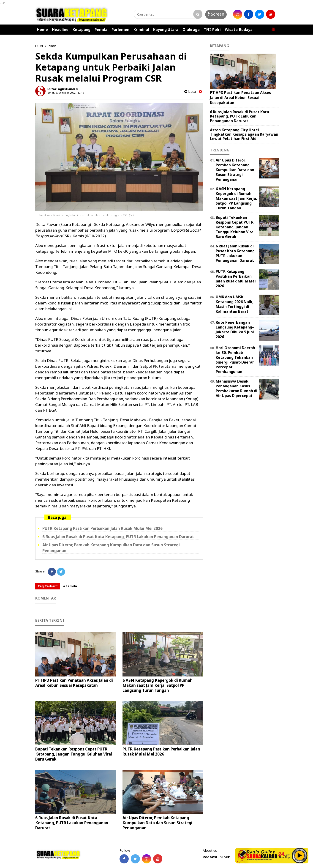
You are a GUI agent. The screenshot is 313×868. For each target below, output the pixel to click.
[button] (273, 28)
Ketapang (82, 30)
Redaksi (210, 857)
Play (300, 855)
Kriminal (141, 30)
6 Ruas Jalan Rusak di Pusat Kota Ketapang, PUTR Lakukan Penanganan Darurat (118, 537)
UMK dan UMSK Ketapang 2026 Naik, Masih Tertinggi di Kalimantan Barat (235, 304)
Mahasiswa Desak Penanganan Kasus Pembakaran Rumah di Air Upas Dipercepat (237, 388)
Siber (225, 857)
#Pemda (70, 586)
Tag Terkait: (48, 586)
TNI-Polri (212, 30)
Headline (60, 30)
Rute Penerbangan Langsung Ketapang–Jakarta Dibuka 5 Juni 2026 (235, 329)
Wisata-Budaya (239, 30)
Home (42, 30)
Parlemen (120, 30)
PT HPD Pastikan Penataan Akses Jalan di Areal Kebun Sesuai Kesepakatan (74, 683)
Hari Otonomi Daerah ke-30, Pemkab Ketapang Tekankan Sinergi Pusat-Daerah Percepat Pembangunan (235, 360)
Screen (216, 14)
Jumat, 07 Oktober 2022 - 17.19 (65, 93)
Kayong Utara (166, 30)
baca (190, 92)
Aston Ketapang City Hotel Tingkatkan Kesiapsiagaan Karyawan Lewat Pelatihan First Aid (244, 134)
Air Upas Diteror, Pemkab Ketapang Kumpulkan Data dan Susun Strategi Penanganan (157, 823)
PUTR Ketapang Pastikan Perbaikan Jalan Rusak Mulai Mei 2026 (102, 528)
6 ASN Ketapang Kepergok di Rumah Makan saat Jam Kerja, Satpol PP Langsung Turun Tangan (158, 685)
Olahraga (191, 30)
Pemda (101, 30)
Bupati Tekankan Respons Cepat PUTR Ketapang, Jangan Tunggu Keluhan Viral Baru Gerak (74, 754)
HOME (39, 46)
